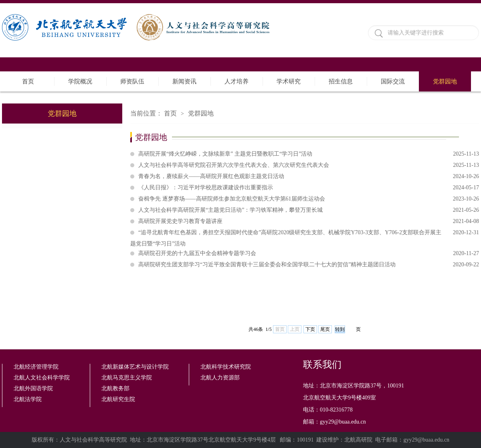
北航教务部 (115, 388)
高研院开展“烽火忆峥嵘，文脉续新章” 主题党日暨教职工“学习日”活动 (309, 154)
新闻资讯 (184, 81)
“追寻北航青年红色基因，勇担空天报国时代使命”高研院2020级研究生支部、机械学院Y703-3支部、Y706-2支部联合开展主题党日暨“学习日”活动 (305, 233)
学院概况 (80, 81)
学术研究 (289, 81)
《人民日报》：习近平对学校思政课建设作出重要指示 (309, 188)
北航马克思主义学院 (127, 378)
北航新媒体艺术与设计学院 (135, 367)
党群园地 (445, 81)
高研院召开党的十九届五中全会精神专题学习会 (309, 253)
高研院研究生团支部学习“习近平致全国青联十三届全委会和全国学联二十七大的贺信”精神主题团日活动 (309, 265)
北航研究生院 (118, 399)
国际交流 (393, 81)
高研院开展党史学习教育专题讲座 (309, 221)
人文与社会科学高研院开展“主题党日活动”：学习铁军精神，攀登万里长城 (309, 210)
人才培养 (236, 81)
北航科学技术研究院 (226, 367)
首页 (28, 81)
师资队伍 (132, 81)
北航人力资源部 (220, 378)
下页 (310, 329)
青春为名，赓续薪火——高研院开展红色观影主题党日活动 (309, 176)
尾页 (325, 329)
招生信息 (341, 81)
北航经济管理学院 (36, 367)
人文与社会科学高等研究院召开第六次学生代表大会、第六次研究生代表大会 (309, 165)
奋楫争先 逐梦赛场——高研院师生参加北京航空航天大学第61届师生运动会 (309, 199)
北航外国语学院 (33, 388)
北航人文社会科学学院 (42, 378)
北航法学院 (28, 399)
